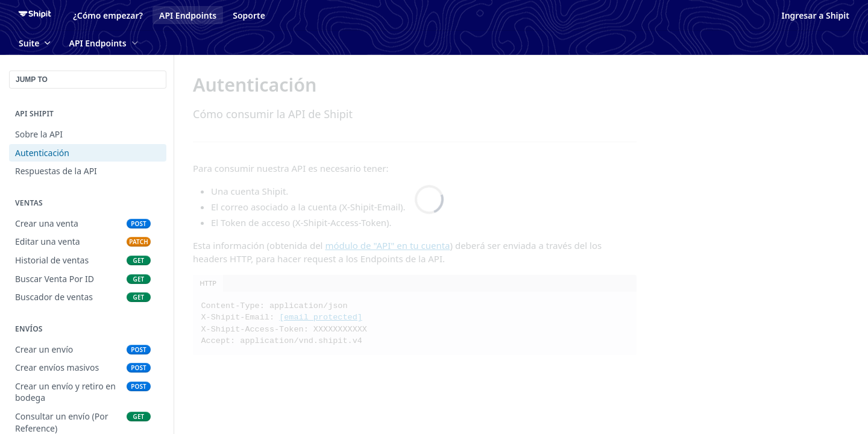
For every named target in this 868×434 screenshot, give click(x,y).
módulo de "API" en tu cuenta (387, 245)
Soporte (249, 15)
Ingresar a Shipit (815, 15)
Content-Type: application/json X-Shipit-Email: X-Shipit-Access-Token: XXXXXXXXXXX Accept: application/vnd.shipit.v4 (284, 324)
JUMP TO (32, 80)
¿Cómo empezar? (108, 15)
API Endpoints (188, 15)
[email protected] (321, 317)
